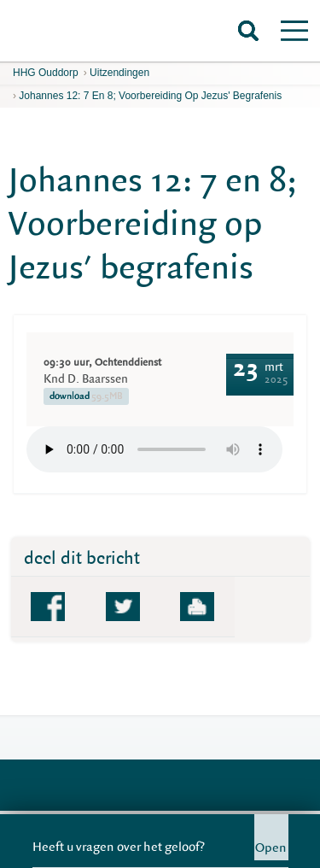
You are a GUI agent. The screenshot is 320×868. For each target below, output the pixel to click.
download (86, 396)
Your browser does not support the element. (154, 449)
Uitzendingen (119, 73)
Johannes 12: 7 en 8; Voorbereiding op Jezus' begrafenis (150, 96)
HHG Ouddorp (46, 73)
